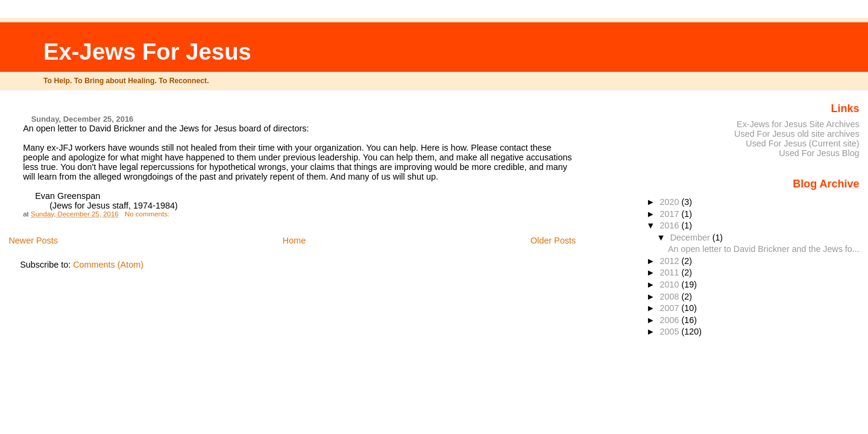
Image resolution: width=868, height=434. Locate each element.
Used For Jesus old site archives (797, 134)
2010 (671, 285)
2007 (671, 308)
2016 (671, 225)
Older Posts (553, 241)
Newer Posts (33, 241)
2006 (671, 320)
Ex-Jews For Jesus (147, 52)
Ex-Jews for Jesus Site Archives (798, 124)
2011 (671, 272)
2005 (671, 332)
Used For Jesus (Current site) (802, 143)
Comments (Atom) (108, 265)
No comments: (148, 214)
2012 (671, 261)
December (691, 237)
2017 (671, 214)
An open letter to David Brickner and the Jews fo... (764, 249)
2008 (671, 297)
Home (294, 241)
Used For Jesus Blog (819, 153)
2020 (671, 202)
